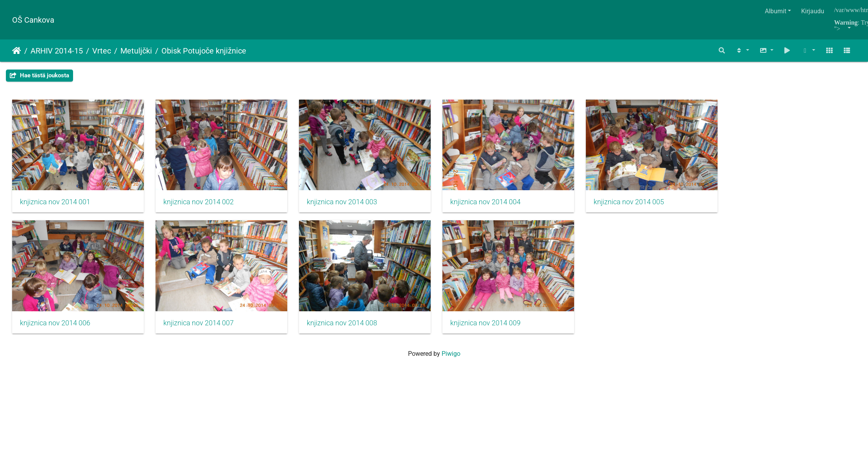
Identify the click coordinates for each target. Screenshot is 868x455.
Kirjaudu (813, 11)
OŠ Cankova (33, 20)
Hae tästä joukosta (39, 75)
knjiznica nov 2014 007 (204, 331)
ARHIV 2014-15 (57, 51)
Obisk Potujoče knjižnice (204, 51)
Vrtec (102, 51)
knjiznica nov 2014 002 (204, 206)
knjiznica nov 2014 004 (502, 206)
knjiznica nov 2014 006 (55, 331)
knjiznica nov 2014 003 (353, 206)
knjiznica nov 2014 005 (651, 206)
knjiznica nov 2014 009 (502, 331)
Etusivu (17, 51)
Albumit (776, 11)
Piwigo (451, 361)
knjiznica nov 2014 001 (55, 206)
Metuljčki (136, 51)
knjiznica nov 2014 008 (353, 331)
